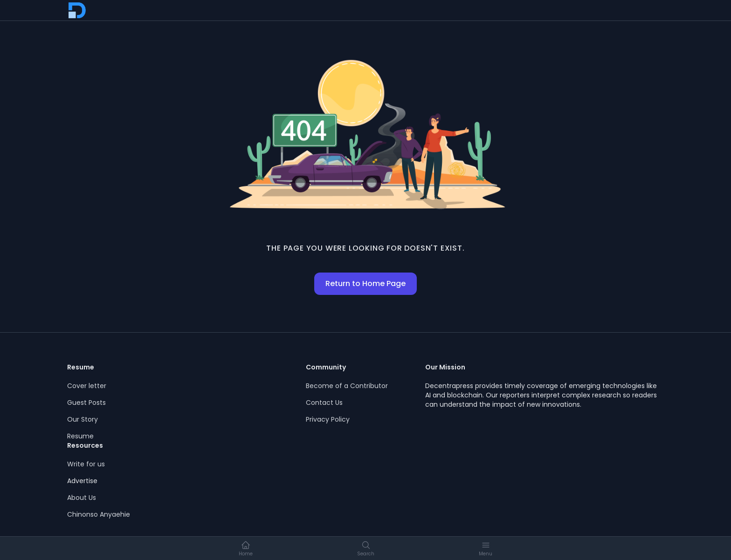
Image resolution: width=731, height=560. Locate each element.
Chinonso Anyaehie (99, 514)
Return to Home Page (365, 283)
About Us (82, 498)
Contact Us (324, 403)
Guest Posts (86, 403)
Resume (80, 436)
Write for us (86, 464)
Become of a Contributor (347, 386)
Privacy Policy (328, 419)
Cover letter (87, 386)
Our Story (83, 419)
